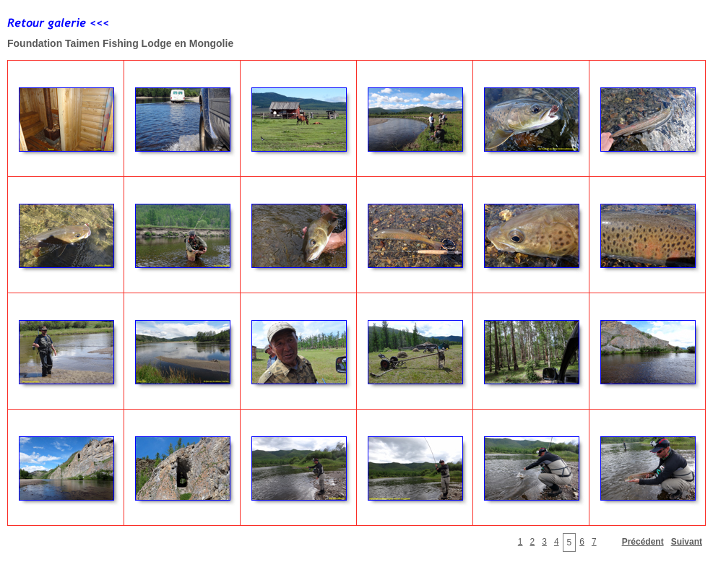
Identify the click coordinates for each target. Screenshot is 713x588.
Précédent (643, 542)
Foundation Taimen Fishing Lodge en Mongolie (120, 43)
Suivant (687, 542)
